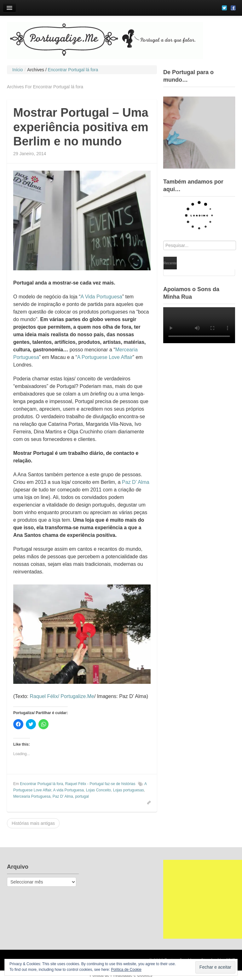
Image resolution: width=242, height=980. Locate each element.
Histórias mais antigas (33, 823)
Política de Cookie (126, 970)
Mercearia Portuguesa (32, 796)
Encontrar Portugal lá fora (41, 784)
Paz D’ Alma (136, 482)
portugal (82, 796)
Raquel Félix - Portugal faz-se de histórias (100, 784)
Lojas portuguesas (129, 790)
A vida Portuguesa (69, 790)
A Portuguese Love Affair (105, 357)
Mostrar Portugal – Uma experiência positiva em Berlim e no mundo (81, 127)
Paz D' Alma (63, 796)
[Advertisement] (203, 899)
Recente (170, 263)
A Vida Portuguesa (101, 297)
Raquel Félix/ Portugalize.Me (62, 696)
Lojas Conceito (98, 790)
